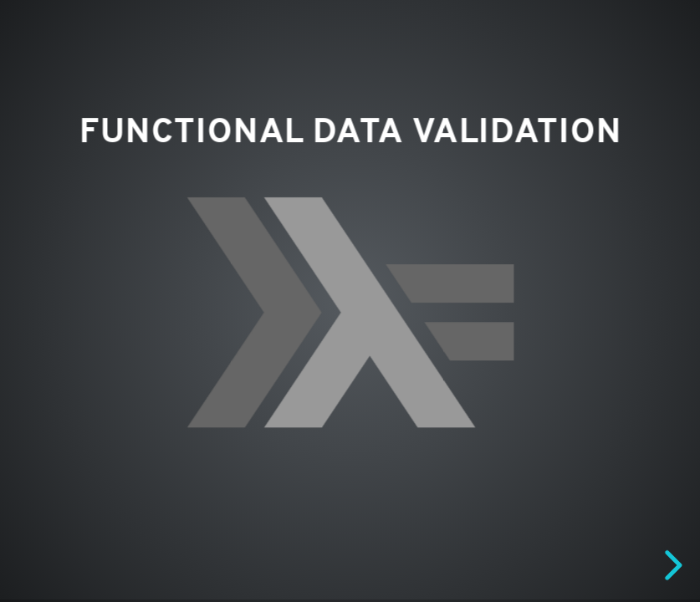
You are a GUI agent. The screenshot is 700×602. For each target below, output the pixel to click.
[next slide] (671, 565)
